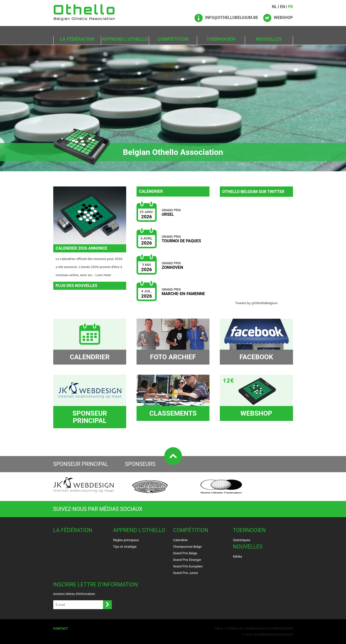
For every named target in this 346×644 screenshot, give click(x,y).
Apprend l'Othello (125, 39)
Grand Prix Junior (186, 573)
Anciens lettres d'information (74, 594)
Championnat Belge (187, 547)
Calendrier (181, 540)
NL (274, 7)
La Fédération (77, 39)
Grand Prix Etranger (187, 560)
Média (237, 556)
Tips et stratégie (125, 547)
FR (290, 7)
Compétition (173, 39)
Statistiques (242, 540)
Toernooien (221, 39)
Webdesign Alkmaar (275, 635)
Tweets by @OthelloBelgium (256, 303)
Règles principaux (126, 540)
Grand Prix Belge (185, 553)
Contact (61, 628)
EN (282, 7)
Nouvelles (269, 39)
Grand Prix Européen (188, 566)
